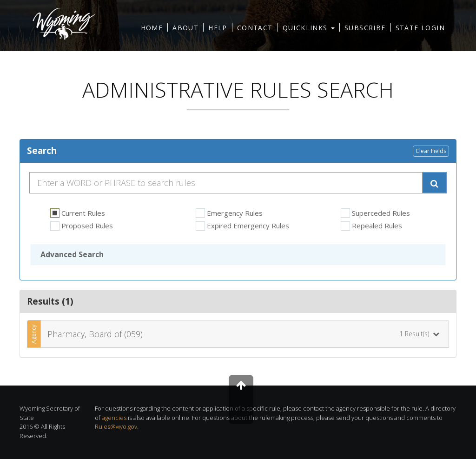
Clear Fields (431, 151)
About (185, 28)
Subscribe (365, 28)
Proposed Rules (82, 226)
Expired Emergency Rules (242, 226)
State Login (420, 28)
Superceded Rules (375, 213)
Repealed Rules (371, 226)
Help (218, 28)
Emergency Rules (229, 213)
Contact (255, 28)
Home (152, 28)
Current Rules (78, 213)
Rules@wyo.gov (116, 426)
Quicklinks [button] (309, 28)
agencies (114, 418)
